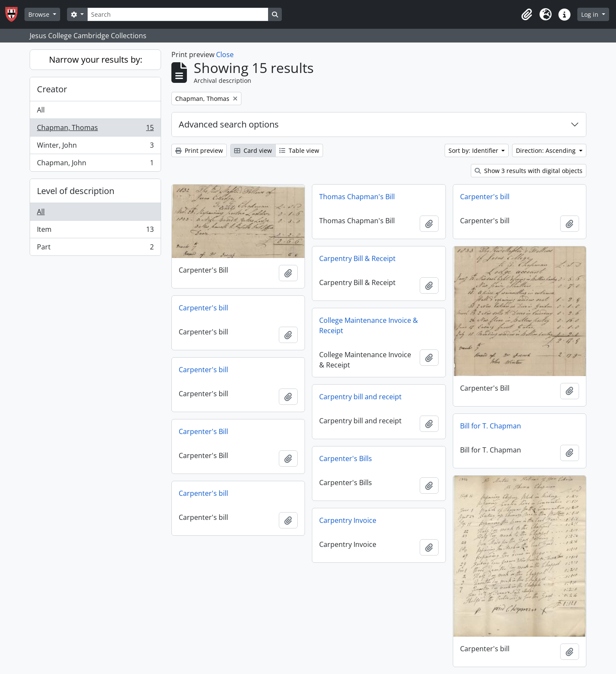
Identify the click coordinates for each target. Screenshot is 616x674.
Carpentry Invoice (348, 520)
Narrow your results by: (96, 59)
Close (225, 55)
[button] (527, 15)
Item (95, 231)
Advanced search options (229, 124)
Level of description (76, 191)
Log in (591, 14)
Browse (40, 14)
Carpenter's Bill (203, 431)
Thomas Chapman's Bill (357, 197)
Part (95, 249)
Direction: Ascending (547, 150)
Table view (299, 150)
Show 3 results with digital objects (529, 171)
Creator (52, 89)
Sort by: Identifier (474, 150)
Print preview (199, 150)
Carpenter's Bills (346, 458)
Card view (253, 150)
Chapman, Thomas (95, 129)
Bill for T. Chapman (491, 426)
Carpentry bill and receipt (360, 397)
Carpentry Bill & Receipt (357, 258)
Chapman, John (95, 164)
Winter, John (95, 147)
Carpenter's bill (485, 197)
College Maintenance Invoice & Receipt (369, 325)
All (41, 110)
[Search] (178, 14)
